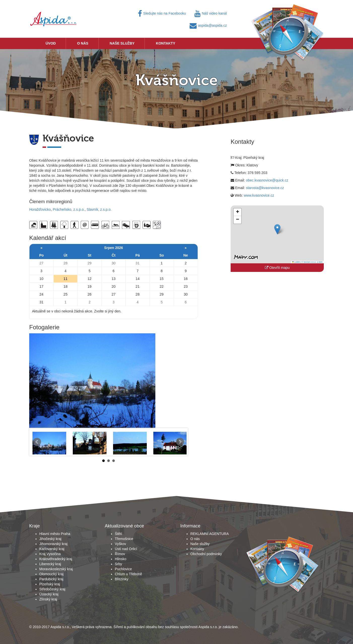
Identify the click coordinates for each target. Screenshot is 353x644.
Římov (120, 554)
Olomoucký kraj (51, 574)
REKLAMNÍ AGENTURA (209, 534)
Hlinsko (121, 559)
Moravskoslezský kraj (56, 569)
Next (180, 442)
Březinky (122, 579)
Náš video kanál (211, 13)
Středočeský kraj (52, 589)
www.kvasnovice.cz (259, 195)
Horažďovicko (40, 209)
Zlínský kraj (48, 599)
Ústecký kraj (49, 594)
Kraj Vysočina (50, 554)
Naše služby (122, 43)
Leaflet (296, 262)
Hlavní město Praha (55, 534)
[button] (277, 229)
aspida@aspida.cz (208, 25)
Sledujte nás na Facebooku (162, 13)
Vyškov (120, 544)
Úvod (51, 43)
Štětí (118, 534)
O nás (83, 43)
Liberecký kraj (50, 564)
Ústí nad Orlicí (126, 549)
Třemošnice (124, 539)
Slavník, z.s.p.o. (99, 209)
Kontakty (166, 43)
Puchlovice (123, 569)
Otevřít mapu (277, 268)
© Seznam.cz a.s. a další (312, 262)
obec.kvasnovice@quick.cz (267, 180)
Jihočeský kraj (50, 539)
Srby (118, 564)
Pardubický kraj (51, 579)
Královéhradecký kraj (56, 559)
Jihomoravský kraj (53, 544)
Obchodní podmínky (206, 554)
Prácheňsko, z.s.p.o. (69, 209)
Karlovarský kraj (52, 549)
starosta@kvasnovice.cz (265, 188)
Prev (37, 442)
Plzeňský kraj (50, 584)
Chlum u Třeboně (128, 574)
